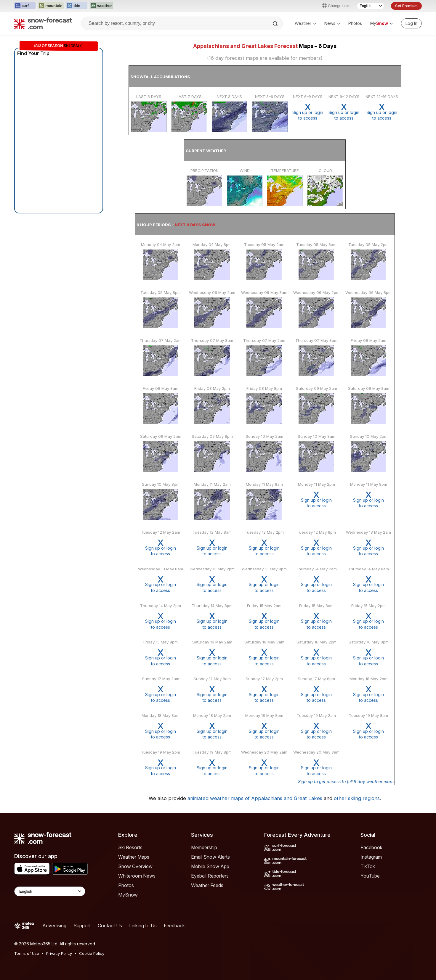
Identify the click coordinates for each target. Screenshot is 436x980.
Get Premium (406, 6)
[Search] (276, 24)
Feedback (174, 926)
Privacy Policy (59, 953)
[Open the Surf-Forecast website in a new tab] (25, 6)
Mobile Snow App (210, 866)
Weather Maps (134, 857)
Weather (305, 23)
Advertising (54, 926)
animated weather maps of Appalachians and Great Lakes (255, 798)
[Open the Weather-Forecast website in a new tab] (101, 6)
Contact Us (110, 926)
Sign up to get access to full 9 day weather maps (346, 782)
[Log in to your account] (411, 23)
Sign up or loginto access (308, 112)
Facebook (371, 847)
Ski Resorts (130, 847)
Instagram (371, 857)
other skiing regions (357, 798)
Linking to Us (143, 926)
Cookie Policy (92, 953)
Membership (204, 847)
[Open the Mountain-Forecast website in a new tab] (51, 6)
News (332, 23)
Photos (355, 23)
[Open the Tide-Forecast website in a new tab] (77, 6)
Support (82, 926)
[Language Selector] (371, 6)
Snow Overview (135, 866)
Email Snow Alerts (210, 857)
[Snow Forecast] (43, 23)
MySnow (128, 895)
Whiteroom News (137, 876)
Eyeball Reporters (210, 876)
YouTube (370, 876)
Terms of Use (27, 953)
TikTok (368, 866)
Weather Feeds (207, 885)
